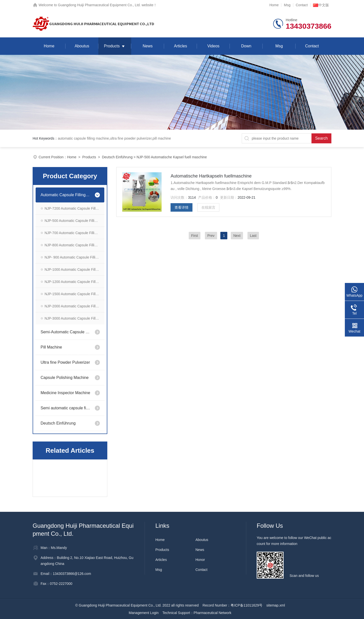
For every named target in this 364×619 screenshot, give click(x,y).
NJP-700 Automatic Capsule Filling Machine (74, 233)
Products (112, 46)
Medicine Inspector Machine (65, 393)
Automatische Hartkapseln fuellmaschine (211, 176)
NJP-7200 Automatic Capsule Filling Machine (74, 208)
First (195, 236)
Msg (287, 5)
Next (237, 236)
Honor (200, 560)
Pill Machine (51, 347)
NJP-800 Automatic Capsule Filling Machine (74, 245)
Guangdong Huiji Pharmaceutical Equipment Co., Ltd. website (106, 5)
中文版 (321, 5)
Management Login (144, 613)
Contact (302, 5)
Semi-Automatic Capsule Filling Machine (66, 332)
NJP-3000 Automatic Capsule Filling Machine (74, 318)
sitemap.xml (276, 605)
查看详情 (182, 207)
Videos (213, 46)
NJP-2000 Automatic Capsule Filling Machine (74, 306)
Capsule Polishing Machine (65, 378)
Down (246, 46)
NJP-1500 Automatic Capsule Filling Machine (74, 294)
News (148, 46)
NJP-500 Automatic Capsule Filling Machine (74, 221)
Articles (181, 46)
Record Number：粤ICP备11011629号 (233, 605)
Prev (211, 236)
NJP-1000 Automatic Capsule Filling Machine (74, 269)
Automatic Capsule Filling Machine (66, 195)
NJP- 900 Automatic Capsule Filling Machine (74, 257)
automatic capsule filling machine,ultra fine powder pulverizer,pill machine (114, 138)
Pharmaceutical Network (213, 613)
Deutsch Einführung (117, 157)
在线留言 (208, 207)
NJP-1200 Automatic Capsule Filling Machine (74, 282)
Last (253, 236)
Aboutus (82, 46)
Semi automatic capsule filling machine (66, 408)
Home (274, 5)
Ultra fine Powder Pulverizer (65, 362)
